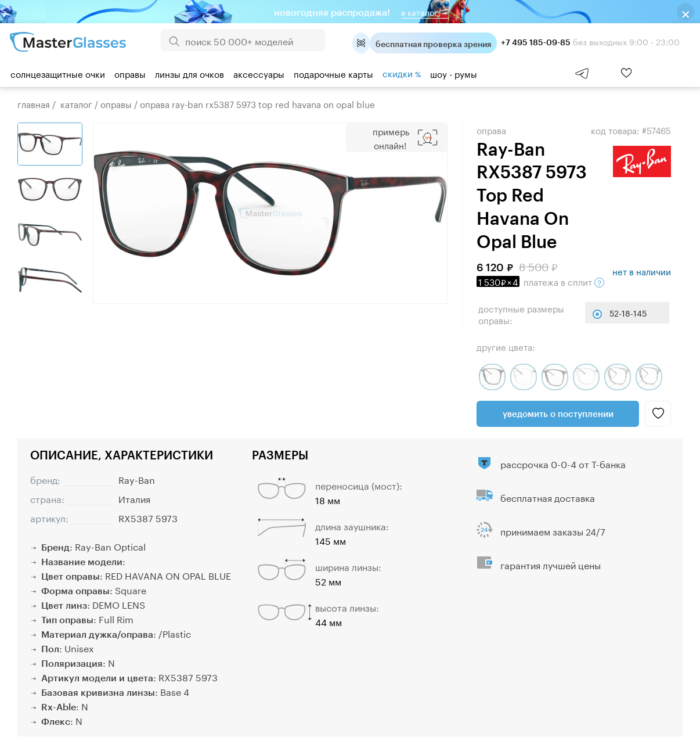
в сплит (540, 281)
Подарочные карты (333, 73)
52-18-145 (628, 312)
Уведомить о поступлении (558, 414)
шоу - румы (454, 73)
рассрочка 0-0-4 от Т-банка (563, 463)
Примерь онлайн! (391, 138)
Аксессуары (259, 73)
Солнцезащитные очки (58, 73)
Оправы (130, 73)
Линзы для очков (190, 73)
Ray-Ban (137, 479)
